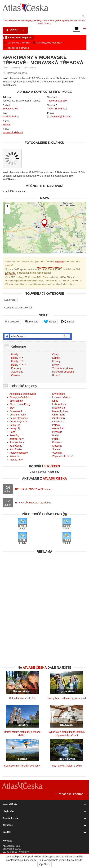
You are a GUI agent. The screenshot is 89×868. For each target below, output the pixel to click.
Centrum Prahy (18, 415)
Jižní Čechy (16, 446)
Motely (56, 365)
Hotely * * (16, 354)
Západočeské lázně (63, 456)
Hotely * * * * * (19, 365)
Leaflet (55, 252)
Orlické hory (59, 418)
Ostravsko (58, 422)
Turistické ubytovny (63, 368)
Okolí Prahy (59, 415)
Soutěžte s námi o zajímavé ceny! (22, 766)
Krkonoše (15, 456)
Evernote (31, 321)
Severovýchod (10, 109)
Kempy (56, 358)
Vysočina (57, 453)
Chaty (55, 354)
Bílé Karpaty (16, 401)
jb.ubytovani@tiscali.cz (59, 117)
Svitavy (6, 125)
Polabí (56, 439)
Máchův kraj (59, 408)
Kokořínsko (16, 449)
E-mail (68, 321)
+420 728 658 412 (57, 109)
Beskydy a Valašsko (20, 397)
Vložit (17, 30)
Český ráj (15, 428)
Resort (56, 375)
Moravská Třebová (13, 132)
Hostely (56, 361)
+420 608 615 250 (57, 101)
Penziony (16, 368)
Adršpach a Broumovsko (23, 394)
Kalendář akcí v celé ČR (22, 698)
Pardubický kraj (11, 117)
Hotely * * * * (18, 361)
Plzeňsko (57, 432)
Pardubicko (58, 428)
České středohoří (19, 418)
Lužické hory (59, 404)
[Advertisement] (44, 579)
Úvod (5, 68)
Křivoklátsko (59, 394)
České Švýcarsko (19, 422)
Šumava (57, 449)
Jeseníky (14, 435)
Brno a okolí (16, 411)
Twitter (50, 321)
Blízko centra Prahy (20, 404)
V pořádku (44, 864)
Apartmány (10, 300)
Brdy (12, 408)
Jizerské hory (17, 442)
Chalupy (16, 375)
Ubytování (16, 68)
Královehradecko (19, 453)
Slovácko (57, 446)
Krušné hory (16, 460)
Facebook (12, 321)
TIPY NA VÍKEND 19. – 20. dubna (33, 503)
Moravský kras (60, 411)
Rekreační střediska (63, 372)
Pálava (56, 425)
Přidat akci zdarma (68, 794)
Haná (12, 432)
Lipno (55, 401)
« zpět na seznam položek (18, 308)
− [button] (7, 211)
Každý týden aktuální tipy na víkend (67, 698)
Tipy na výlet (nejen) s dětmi (67, 766)
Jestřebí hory (17, 439)
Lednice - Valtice (61, 397)
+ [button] (7, 206)
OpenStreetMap (68, 252)
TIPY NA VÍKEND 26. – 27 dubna (33, 489)
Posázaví (57, 442)
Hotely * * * (17, 358)
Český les (15, 425)
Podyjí (56, 435)
